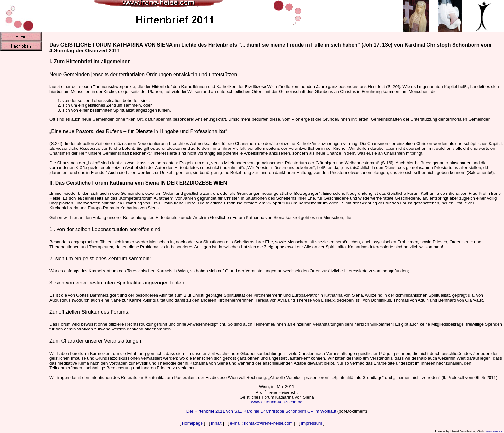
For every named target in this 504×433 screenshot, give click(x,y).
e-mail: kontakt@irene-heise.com (261, 423)
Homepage (192, 423)
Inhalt (216, 423)
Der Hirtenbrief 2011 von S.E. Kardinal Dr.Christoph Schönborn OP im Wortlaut (261, 411)
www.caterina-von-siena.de (277, 402)
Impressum (311, 423)
